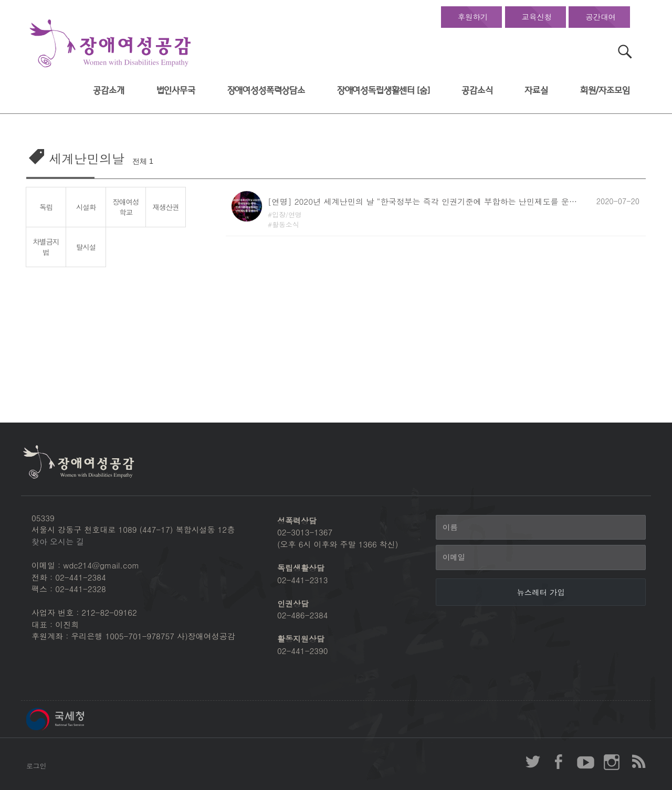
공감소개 (108, 91)
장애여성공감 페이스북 (559, 762)
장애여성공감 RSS (638, 762)
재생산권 (166, 207)
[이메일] (541, 557)
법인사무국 (176, 91)
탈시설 (86, 247)
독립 (46, 207)
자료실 (536, 91)
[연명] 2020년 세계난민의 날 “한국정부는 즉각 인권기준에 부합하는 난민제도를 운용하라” (425, 201)
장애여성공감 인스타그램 (612, 762)
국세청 (79, 719)
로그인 (36, 766)
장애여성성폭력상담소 (266, 91)
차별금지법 (46, 247)
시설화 (86, 207)
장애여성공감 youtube (585, 762)
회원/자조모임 (605, 91)
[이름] (541, 528)
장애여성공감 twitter (533, 762)
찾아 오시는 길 (58, 541)
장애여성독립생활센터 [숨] (384, 91)
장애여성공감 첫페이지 (110, 44)
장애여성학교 (126, 207)
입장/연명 (287, 214)
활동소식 (286, 224)
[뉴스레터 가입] (541, 592)
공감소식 (477, 91)
